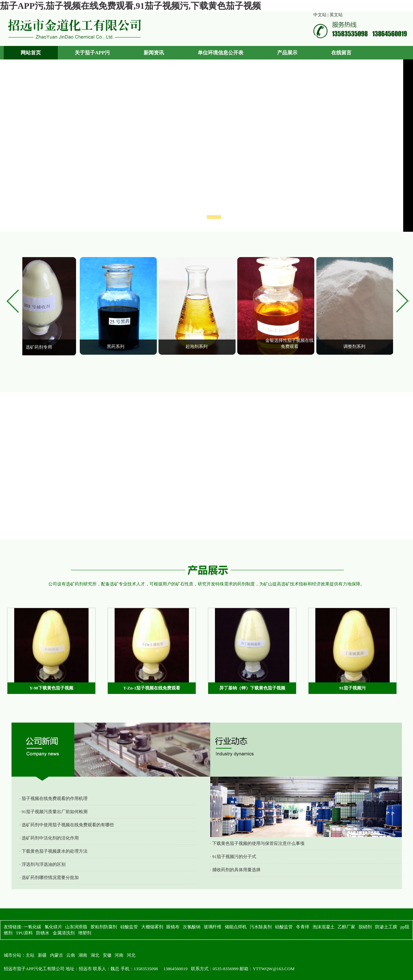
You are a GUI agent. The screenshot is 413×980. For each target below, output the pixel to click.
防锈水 (43, 933)
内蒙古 (57, 955)
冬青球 (303, 927)
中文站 (320, 15)
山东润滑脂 (76, 927)
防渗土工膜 (386, 927)
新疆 (42, 955)
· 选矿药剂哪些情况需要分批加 (49, 877)
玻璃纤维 (213, 927)
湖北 (95, 955)
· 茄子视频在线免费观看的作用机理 (54, 798)
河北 (131, 955)
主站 (30, 955)
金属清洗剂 (64, 933)
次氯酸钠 (192, 927)
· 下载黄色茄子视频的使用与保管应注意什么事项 (258, 843)
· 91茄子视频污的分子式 (233, 857)
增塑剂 (85, 933)
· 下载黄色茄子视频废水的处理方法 (54, 851)
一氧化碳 (32, 927)
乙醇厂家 (346, 927)
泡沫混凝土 (324, 927)
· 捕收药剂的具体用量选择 (236, 870)
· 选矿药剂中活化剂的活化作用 (49, 838)
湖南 (83, 955)
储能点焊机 (236, 927)
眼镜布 (173, 927)
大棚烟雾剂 (152, 927)
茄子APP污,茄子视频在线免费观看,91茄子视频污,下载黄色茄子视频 (130, 6)
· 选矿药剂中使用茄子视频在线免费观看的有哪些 (67, 825)
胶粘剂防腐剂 (104, 927)
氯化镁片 (53, 927)
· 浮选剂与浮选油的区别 (43, 864)
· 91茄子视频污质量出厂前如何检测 (54, 812)
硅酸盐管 (129, 927)
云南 (71, 955)
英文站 (336, 15)
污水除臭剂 (261, 927)
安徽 (107, 955)
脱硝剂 (365, 927)
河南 (119, 955)
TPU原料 (25, 933)
